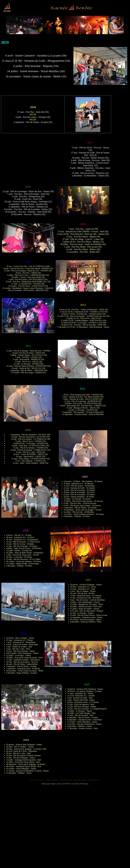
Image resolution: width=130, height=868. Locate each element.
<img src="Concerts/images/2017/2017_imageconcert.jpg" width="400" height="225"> (35, 159)
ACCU (6, 11)
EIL (9, 11)
